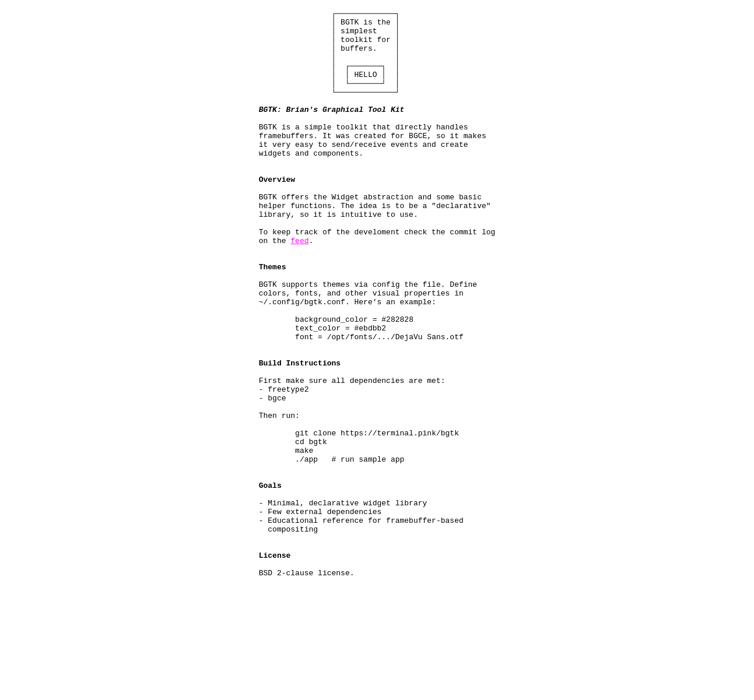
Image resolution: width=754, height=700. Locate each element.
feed (299, 287)
